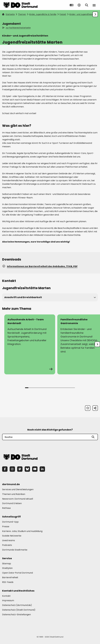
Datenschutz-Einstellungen (16, 615)
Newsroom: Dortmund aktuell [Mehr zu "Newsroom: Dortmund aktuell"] (18, 499)
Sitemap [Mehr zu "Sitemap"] (7, 564)
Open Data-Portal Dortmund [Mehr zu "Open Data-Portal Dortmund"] (17, 573)
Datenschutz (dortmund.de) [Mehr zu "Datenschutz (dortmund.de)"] (17, 605)
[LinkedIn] (42, 469)
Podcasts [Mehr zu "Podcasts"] (7, 545)
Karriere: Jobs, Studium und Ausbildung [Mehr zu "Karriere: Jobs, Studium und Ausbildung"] (22, 531)
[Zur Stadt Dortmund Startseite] (20, 5)
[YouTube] (35, 469)
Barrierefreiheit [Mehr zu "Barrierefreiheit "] (10, 577)
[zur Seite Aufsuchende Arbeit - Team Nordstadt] (30, 344)
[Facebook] (5, 469)
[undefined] (97, 344)
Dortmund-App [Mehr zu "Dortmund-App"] (10, 522)
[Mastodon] (20, 469)
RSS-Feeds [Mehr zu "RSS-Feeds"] (8, 582)
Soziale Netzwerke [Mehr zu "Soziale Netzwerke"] (12, 536)
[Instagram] (12, 469)
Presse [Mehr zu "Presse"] (6, 527)
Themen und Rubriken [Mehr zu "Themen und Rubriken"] (14, 494)
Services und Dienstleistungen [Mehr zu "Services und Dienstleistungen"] (18, 489)
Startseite (8, 14)
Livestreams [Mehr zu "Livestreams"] (9, 540)
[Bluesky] (27, 469)
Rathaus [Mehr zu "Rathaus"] (6, 508)
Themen (22, 14)
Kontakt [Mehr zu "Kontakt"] (6, 596)
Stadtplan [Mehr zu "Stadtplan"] (7, 568)
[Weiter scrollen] (95, 14)
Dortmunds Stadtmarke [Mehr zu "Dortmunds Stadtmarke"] (15, 550)
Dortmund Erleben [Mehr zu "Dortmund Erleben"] (12, 503)
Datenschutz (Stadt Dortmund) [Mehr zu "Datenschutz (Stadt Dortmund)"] (19, 610)
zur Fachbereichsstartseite (17, 28)
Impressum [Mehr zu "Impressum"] (8, 600)
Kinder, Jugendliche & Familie (43, 14)
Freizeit (63, 14)
